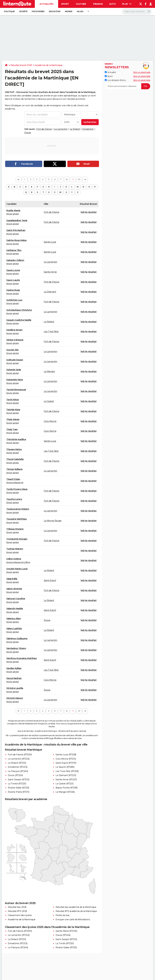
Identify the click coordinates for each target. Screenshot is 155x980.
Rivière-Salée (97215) (18, 788)
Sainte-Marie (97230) (66, 931)
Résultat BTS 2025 (17, 911)
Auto (112, 4)
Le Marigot (49, 371)
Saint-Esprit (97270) (66, 763)
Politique (9, 11)
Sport (65, 4)
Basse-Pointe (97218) (66, 788)
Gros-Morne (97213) (66, 759)
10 (79, 179)
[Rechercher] (137, 11)
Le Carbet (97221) (64, 784)
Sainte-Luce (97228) (66, 755)
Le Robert (75, 129)
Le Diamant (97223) (66, 775)
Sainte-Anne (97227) (66, 780)
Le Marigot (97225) (65, 792)
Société (23, 11)
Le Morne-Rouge (53, 521)
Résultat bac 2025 (17, 907)
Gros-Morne (50, 421)
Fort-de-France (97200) (20, 755)
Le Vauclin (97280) (65, 767)
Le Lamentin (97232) (19, 759)
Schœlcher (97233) (18, 767)
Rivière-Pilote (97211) (19, 792)
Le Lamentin (61, 129)
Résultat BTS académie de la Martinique (76, 911)
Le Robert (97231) (17, 763)
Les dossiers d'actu (115, 80)
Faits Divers (38, 11)
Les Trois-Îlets (51, 332)
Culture (81, 4)
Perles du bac (63, 915)
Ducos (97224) (15, 775)
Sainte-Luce (50, 242)
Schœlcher (88, 129)
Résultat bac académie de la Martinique (76, 907)
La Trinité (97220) (17, 784)
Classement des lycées (20, 915)
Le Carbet (49, 401)
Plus (127, 4)
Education (55, 11)
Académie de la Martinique (49, 65)
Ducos (28, 133)
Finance (98, 4)
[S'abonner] (127, 86)
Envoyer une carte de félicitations (73, 919)
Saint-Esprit (50, 580)
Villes (80, 11)
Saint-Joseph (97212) (19, 780)
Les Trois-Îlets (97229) (67, 771)
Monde (69, 11)
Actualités (46, 4)
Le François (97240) (18, 771)
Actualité (110, 72)
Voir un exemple (142, 72)
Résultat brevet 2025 (21, 65)
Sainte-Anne (50, 272)
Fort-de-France (44, 129)
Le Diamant (50, 292)
